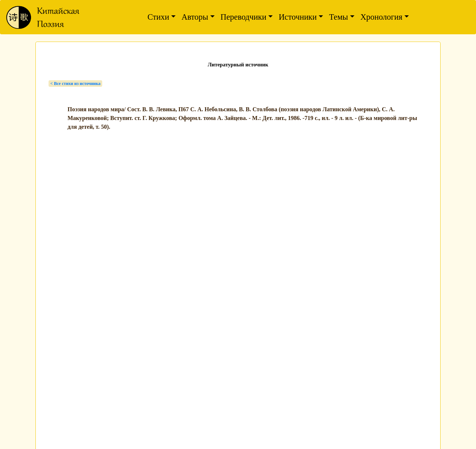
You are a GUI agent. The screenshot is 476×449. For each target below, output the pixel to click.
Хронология (381, 17)
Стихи (158, 17)
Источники (297, 17)
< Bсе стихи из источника (75, 84)
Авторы (195, 17)
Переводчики (243, 17)
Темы (338, 17)
